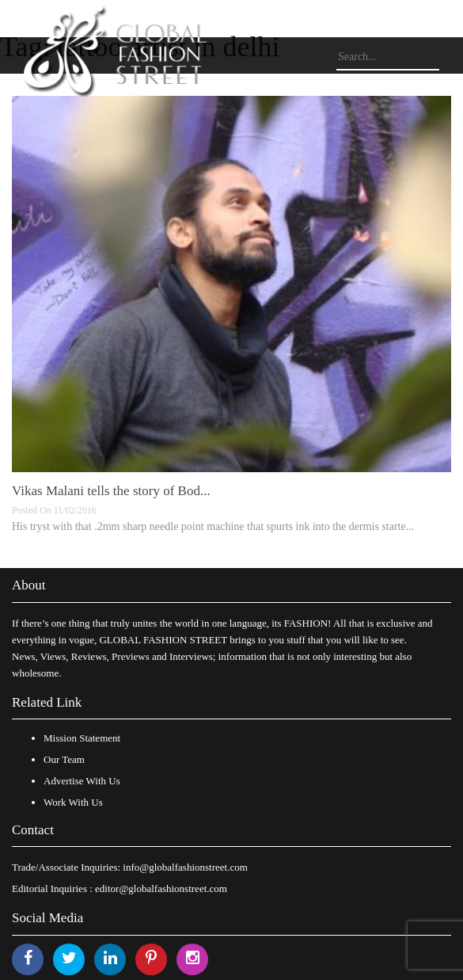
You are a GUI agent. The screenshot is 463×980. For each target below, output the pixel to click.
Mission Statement (82, 738)
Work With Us (73, 802)
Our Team (64, 759)
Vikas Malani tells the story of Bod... (111, 491)
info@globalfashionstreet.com (185, 867)
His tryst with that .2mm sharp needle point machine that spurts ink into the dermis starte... (213, 526)
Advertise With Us (82, 781)
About (29, 585)
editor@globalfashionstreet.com (161, 888)
